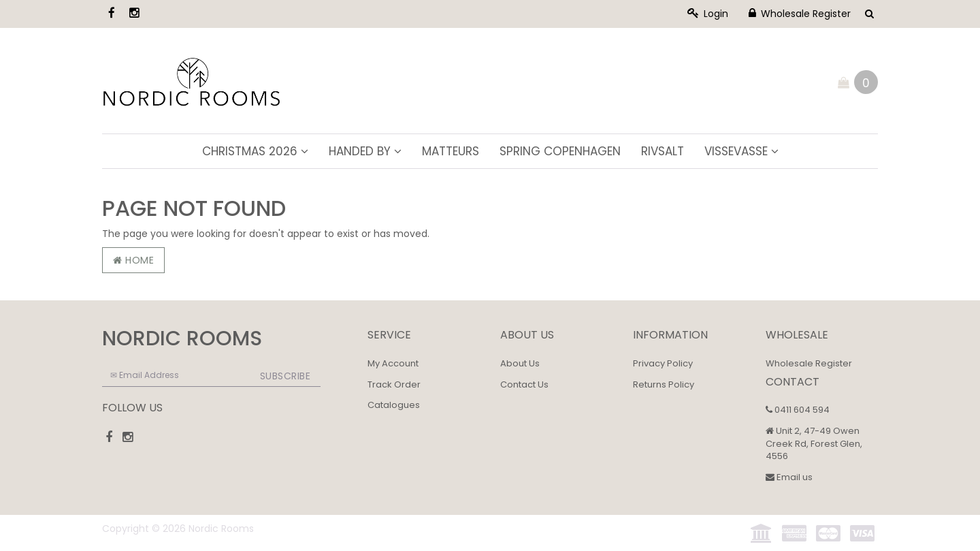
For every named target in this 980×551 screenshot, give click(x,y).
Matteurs (451, 151)
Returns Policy (664, 384)
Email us (789, 477)
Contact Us (524, 384)
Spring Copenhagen (560, 151)
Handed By (365, 151)
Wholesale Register (800, 14)
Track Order (394, 384)
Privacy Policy (663, 363)
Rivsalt (663, 151)
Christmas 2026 (255, 151)
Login (708, 14)
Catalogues (394, 405)
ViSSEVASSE (741, 151)
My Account (393, 363)
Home (133, 260)
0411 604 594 (798, 410)
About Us (520, 363)
